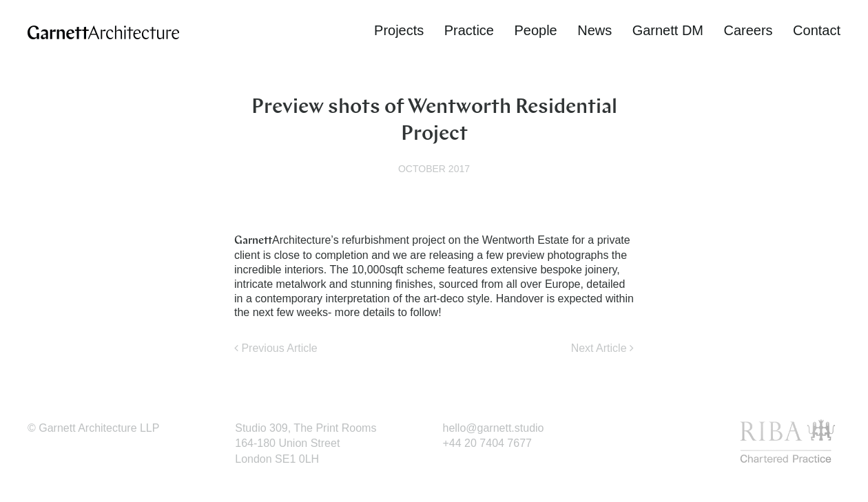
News (595, 30)
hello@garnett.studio (494, 428)
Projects (399, 30)
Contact (817, 30)
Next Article (602, 348)
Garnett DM (668, 30)
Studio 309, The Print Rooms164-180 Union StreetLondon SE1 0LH (306, 443)
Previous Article (276, 348)
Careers (748, 30)
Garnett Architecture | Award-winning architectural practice (103, 33)
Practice (469, 30)
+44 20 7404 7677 (487, 443)
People (535, 30)
